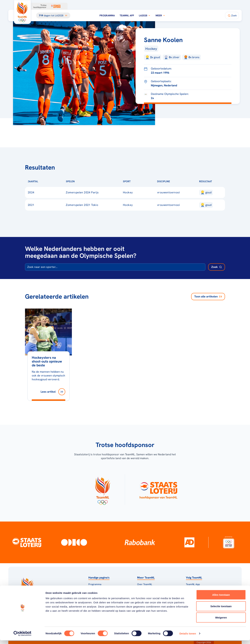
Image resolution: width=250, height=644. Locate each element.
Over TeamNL (145, 584)
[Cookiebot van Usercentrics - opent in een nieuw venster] (22, 637)
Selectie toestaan (221, 610)
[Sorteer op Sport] (136, 181)
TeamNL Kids (144, 589)
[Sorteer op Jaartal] (44, 181)
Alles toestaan (221, 598)
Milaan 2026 (95, 589)
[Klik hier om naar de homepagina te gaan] (22, 12)
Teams (190, 589)
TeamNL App (127, 15)
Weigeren (221, 621)
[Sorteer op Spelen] (80, 181)
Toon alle (208, 297)
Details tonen (188, 637)
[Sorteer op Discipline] (176, 181)
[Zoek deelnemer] (217, 267)
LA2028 (145, 15)
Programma (107, 15)
